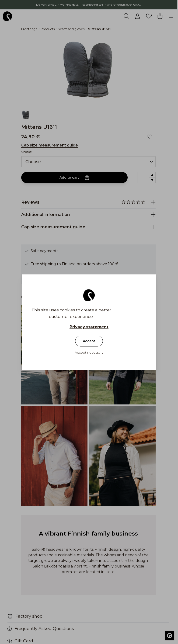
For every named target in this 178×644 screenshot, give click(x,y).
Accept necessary (89, 352)
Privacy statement (89, 327)
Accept (89, 341)
